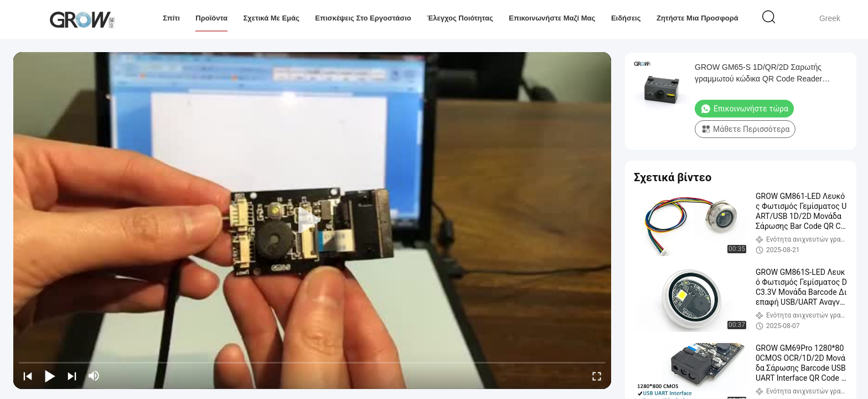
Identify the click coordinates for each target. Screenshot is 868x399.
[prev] (28, 376)
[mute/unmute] (94, 376)
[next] (72, 376)
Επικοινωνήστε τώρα (744, 109)
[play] (312, 221)
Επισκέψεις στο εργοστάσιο (363, 18)
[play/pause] (50, 376)
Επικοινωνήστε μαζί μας (552, 18)
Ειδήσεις (626, 18)
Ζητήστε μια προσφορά (697, 18)
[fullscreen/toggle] (597, 376)
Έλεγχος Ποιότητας (460, 18)
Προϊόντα (211, 18)
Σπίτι (171, 18)
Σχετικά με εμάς (271, 18)
